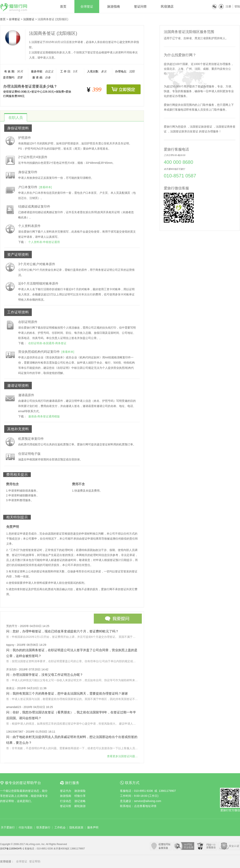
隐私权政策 (76, 827)
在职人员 (16, 118)
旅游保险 (80, 791)
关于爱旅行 (8, 827)
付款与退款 (26, 827)
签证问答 (140, 6)
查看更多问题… (122, 756)
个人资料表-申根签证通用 (44, 242)
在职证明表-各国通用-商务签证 (47, 343)
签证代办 (66, 791)
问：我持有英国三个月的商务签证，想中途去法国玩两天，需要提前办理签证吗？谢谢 (67, 693)
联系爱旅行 (43, 827)
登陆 (237, 6)
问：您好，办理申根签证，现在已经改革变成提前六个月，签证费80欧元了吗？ (62, 631)
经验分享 (80, 796)
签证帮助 (35, 861)
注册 (228, 6)
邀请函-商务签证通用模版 (44, 416)
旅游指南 (114, 6)
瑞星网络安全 (229, 846)
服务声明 (93, 827)
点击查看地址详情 (145, 806)
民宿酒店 (167, 6)
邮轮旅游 (80, 806)
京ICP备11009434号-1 (12, 849)
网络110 (206, 846)
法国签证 (29, 19)
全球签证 (87, 6)
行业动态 (66, 801)
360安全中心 (184, 846)
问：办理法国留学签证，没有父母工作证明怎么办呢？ (45, 675)
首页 (63, 6)
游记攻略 (80, 801)
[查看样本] (45, 187)
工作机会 (60, 827)
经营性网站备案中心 (161, 846)
